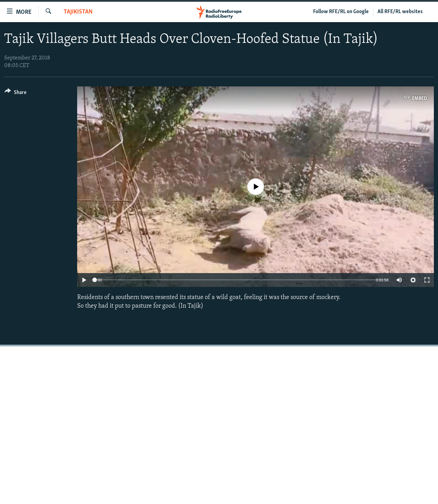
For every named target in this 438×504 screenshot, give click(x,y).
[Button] (15, 94)
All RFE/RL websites (400, 12)
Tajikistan (78, 12)
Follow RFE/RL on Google (341, 12)
